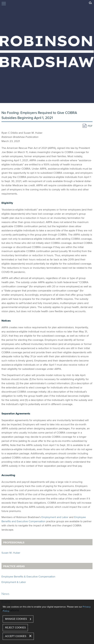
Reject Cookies (15, 628)
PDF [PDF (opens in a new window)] (90, 126)
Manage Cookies (16, 619)
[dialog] (47, 622)
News (5, 594)
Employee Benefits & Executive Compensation (28, 576)
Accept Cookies (16, 636)
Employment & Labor (14, 582)
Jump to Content (4, 5)
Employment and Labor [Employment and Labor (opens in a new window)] (55, 517)
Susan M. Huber (11, 553)
